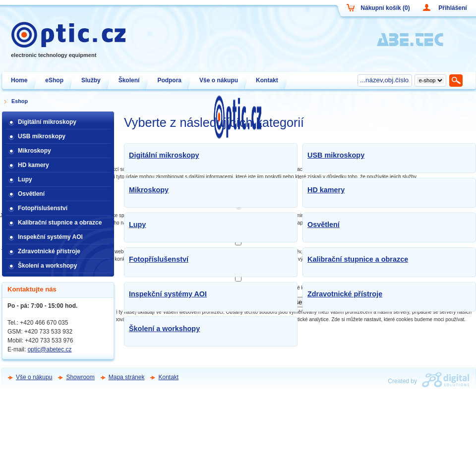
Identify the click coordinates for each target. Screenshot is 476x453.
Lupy (137, 225)
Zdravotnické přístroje (345, 294)
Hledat (456, 80)
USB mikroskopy (336, 155)
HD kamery (326, 190)
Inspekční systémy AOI (168, 294)
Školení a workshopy (164, 329)
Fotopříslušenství (159, 259)
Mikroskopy (149, 190)
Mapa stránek (127, 377)
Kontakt (168, 377)
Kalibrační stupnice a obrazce (358, 259)
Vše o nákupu (34, 377)
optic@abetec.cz (50, 349)
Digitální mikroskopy (164, 155)
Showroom (80, 377)
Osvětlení (324, 225)
